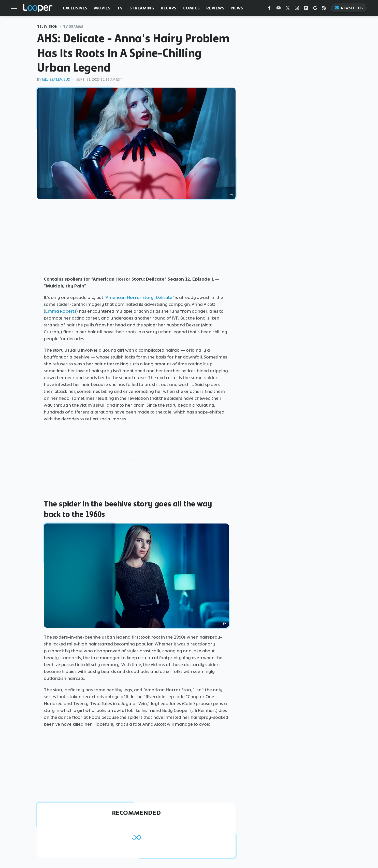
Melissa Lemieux (56, 80)
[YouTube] (279, 9)
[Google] (315, 9)
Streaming (142, 8)
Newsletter (349, 8)
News (237, 8)
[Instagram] (297, 9)
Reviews (215, 8)
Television (47, 27)
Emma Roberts (61, 311)
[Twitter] (288, 9)
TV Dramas (73, 27)
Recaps (169, 8)
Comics (192, 8)
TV (120, 8)
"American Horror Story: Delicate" (139, 297)
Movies (102, 8)
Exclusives (75, 8)
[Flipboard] (306, 9)
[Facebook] (269, 9)
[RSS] (324, 9)
